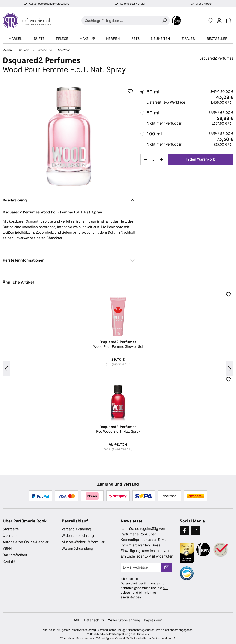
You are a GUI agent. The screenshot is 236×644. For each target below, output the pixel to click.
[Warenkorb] (229, 21)
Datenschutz (94, 620)
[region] (69, 137)
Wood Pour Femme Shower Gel (118, 344)
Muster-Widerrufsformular (83, 542)
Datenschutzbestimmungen (140, 583)
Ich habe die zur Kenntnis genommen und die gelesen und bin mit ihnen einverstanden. (145, 588)
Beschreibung (15, 200)
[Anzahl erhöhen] (162, 159)
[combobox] (120, 21)
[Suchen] (165, 21)
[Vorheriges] (6, 369)
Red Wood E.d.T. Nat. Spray (118, 429)
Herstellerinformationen (24, 260)
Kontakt (9, 561)
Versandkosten (107, 630)
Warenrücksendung (77, 548)
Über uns (10, 535)
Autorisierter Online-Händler (26, 542)
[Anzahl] (153, 159)
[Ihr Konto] (219, 21)
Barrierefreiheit (15, 555)
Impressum (153, 620)
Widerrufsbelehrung (78, 535)
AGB (166, 588)
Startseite (11, 529)
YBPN (7, 548)
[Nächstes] (230, 369)
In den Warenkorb (201, 159)
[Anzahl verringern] (145, 159)
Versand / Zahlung (76, 529)
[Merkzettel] (210, 21)
